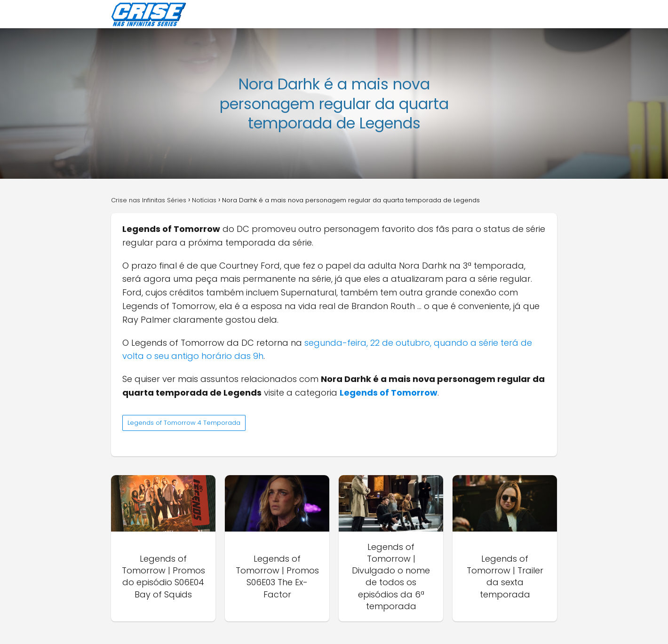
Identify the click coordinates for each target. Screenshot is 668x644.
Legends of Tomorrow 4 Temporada (184, 423)
